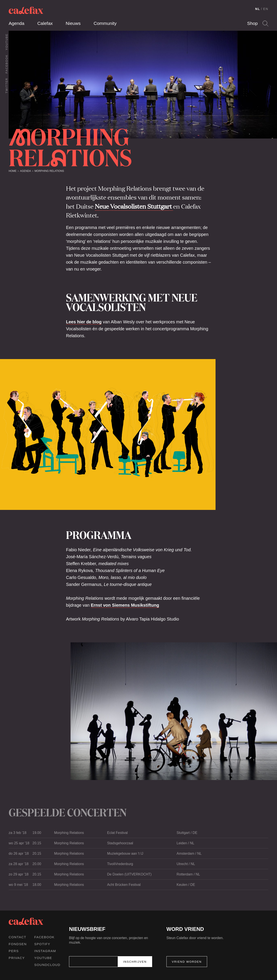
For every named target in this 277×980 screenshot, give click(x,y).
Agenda (16, 23)
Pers (14, 951)
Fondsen (18, 944)
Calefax (45, 23)
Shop (252, 23)
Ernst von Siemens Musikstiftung (125, 605)
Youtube (7, 42)
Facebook (7, 64)
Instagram (45, 951)
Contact (17, 937)
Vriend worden (187, 962)
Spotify (42, 944)
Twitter (7, 85)
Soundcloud (47, 965)
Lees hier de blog (84, 322)
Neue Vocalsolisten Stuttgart (134, 206)
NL (258, 9)
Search (265, 23)
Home (13, 171)
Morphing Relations (49, 171)
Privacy (17, 958)
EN (266, 9)
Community (105, 23)
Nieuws (73, 23)
